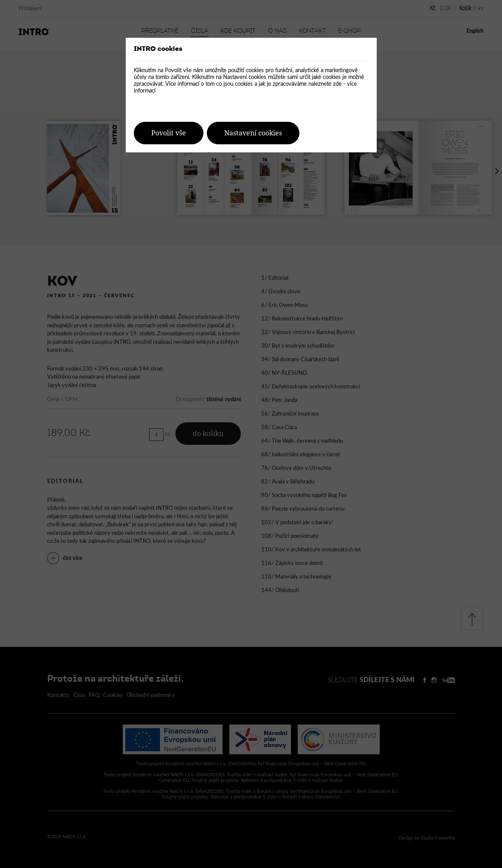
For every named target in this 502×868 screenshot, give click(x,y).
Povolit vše (169, 133)
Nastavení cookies (253, 133)
